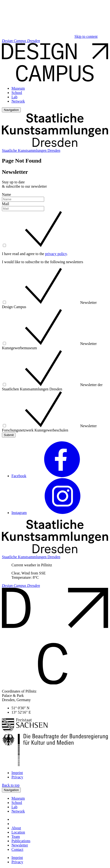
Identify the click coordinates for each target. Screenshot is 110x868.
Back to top (11, 785)
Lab (14, 97)
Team (16, 837)
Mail (5, 204)
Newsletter (20, 845)
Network (18, 101)
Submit (9, 435)
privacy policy (56, 254)
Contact (17, 849)
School (17, 93)
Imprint (17, 773)
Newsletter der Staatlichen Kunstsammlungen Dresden (52, 387)
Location (18, 832)
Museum (18, 88)
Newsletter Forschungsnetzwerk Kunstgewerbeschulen (49, 428)
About (16, 828)
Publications (21, 841)
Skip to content (86, 36)
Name (6, 194)
